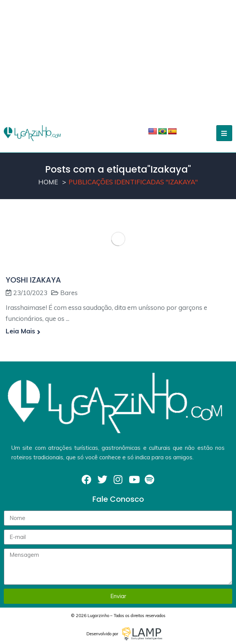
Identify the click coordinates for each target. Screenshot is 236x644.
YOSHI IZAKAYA (33, 280)
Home (48, 182)
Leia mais (23, 331)
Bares (69, 293)
